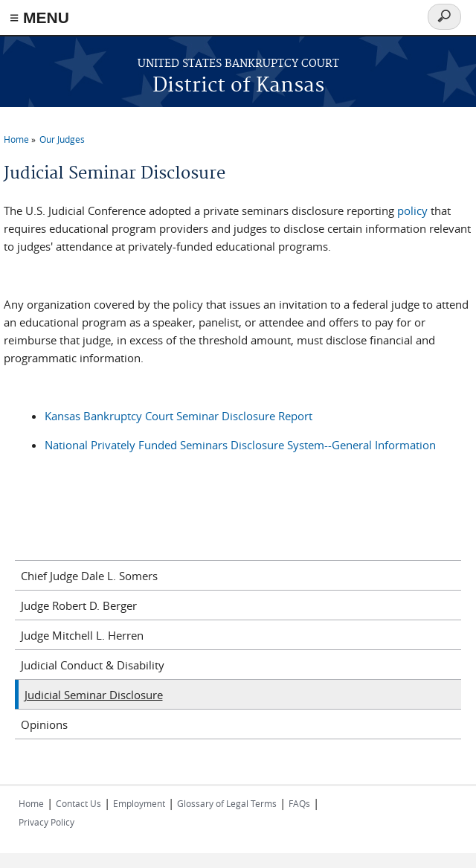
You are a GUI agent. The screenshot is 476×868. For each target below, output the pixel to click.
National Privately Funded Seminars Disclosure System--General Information (240, 445)
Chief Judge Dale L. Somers (89, 576)
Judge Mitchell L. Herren (82, 635)
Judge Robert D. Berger (79, 605)
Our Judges (62, 139)
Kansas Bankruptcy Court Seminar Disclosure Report (178, 416)
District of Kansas (238, 86)
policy (412, 210)
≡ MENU (39, 17)
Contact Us (78, 803)
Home (16, 139)
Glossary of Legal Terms (227, 803)
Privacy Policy (46, 822)
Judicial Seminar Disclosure (94, 695)
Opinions (44, 724)
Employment (139, 803)
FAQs (299, 803)
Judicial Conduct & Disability (93, 665)
